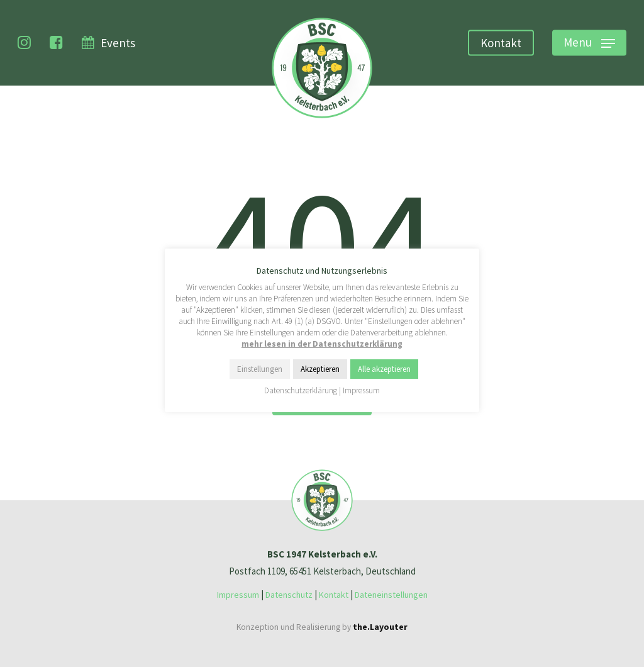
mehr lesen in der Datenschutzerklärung (322, 344)
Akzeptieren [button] (320, 369)
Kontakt (334, 595)
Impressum (238, 595)
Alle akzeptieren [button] (384, 369)
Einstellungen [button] (260, 369)
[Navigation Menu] (589, 43)
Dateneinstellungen (391, 595)
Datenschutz (289, 595)
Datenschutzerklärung (301, 390)
